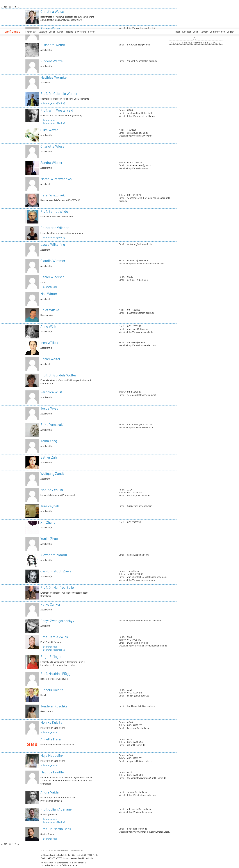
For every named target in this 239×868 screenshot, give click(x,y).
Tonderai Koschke (54, 706)
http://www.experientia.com (141, 580)
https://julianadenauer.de (140, 812)
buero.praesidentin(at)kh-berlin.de (78, 858)
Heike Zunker (50, 604)
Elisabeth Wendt (53, 45)
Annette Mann (51, 739)
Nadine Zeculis (52, 490)
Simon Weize (50, 28)
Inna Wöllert (49, 343)
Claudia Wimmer (53, 261)
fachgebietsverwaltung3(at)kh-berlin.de (147, 778)
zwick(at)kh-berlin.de (138, 643)
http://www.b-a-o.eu (138, 168)
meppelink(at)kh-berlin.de (140, 761)
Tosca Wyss (49, 408)
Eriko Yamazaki (52, 424)
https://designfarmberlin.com (142, 795)
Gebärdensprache (68, 865)
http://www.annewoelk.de (140, 332)
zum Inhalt (0, 0)
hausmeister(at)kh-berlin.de (141, 313)
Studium (43, 32)
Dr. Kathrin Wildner (54, 228)
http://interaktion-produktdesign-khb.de (147, 646)
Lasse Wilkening (53, 244)
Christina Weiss (52, 11)
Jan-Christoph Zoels (56, 571)
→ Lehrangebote (49, 120)
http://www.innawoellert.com (142, 345)
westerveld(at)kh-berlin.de (140, 113)
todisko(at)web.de (136, 342)
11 (13, 7)
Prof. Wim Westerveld (57, 110)
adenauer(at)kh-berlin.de (139, 809)
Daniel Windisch (52, 277)
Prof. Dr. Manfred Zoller (58, 587)
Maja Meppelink (52, 755)
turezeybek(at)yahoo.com (140, 506)
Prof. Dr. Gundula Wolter (58, 375)
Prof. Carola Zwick (54, 637)
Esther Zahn (49, 457)
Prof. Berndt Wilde (54, 211)
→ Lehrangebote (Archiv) (53, 103)
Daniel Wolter (50, 359)
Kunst (60, 32)
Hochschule (31, 32)
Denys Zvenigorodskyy (57, 621)
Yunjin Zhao (49, 539)
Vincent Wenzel (52, 61)
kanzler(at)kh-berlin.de (138, 696)
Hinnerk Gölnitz (52, 690)
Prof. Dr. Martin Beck (56, 829)
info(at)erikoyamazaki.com (140, 424)
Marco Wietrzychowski (57, 179)
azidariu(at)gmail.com (138, 555)
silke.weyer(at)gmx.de (138, 133)
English (231, 32)
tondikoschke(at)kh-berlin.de (141, 706)
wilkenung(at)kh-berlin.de (140, 244)
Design (52, 32)
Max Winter (49, 294)
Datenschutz (61, 863)
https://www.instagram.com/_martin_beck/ (149, 832)
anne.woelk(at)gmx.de (138, 329)
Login (196, 32)
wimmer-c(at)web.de (137, 260)
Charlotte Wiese (52, 146)
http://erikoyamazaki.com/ (140, 427)
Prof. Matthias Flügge (56, 674)
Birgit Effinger (51, 657)
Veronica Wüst (51, 392)
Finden (177, 32)
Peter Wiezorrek (53, 195)
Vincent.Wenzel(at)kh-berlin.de (142, 61)
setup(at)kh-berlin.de (137, 280)
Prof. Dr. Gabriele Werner (59, 94)
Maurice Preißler (53, 772)
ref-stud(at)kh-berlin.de (139, 496)
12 (16, 7)
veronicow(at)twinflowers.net (142, 395)
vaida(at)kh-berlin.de (137, 792)
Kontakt (204, 32)
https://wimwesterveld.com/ (141, 116)
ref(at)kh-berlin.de (136, 745)
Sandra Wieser (51, 163)
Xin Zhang (48, 522)
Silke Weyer (49, 130)
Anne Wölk (48, 326)
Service (92, 32)
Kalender (187, 32)
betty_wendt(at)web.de (139, 45)
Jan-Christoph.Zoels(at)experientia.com (147, 577)
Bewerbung (81, 32)
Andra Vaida (50, 792)
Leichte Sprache (49, 865)
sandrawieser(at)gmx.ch (139, 165)
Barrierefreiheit (217, 32)
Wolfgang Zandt (52, 473)
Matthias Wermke (54, 77)
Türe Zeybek (50, 506)
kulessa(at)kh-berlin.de (138, 728)
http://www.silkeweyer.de (140, 136)
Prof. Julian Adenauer (57, 809)
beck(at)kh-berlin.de (137, 829)
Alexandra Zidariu (54, 555)
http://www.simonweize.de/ (141, 28)
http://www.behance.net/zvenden (144, 620)
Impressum (47, 863)
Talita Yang (49, 441)
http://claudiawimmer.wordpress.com (146, 263)
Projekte (69, 32)
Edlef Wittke (50, 310)
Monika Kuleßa (51, 722)
